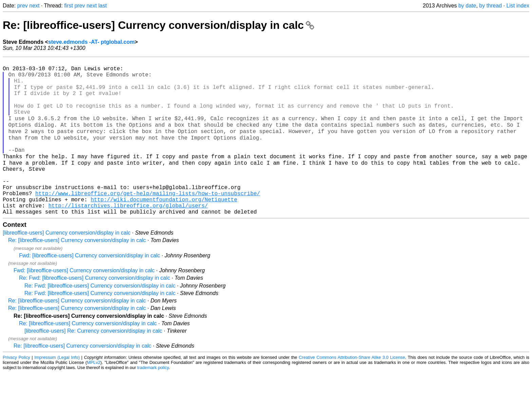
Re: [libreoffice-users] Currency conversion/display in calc (158, 25)
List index (518, 6)
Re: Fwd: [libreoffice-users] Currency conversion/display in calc (94, 309)
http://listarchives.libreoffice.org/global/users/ (128, 235)
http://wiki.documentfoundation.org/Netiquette (164, 228)
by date (467, 6)
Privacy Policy (16, 389)
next (34, 6)
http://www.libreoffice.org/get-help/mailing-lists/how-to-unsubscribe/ (148, 220)
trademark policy (153, 399)
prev (23, 6)
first (69, 6)
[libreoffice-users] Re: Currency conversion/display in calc (93, 362)
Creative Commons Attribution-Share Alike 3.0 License (352, 389)
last (103, 6)
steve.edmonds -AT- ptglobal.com (91, 42)
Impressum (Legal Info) (57, 389)
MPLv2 (94, 394)
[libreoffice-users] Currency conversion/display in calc (67, 264)
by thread (490, 6)
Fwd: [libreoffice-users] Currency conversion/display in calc (90, 287)
